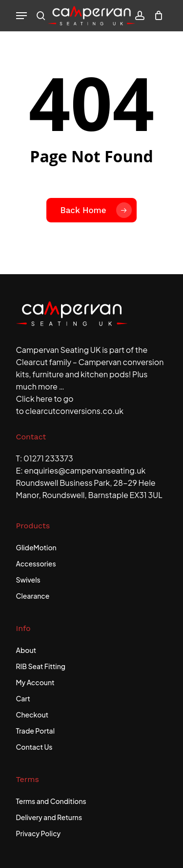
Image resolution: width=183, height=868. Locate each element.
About (26, 650)
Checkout (32, 715)
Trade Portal (36, 731)
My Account (35, 682)
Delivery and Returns (49, 817)
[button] (21, 16)
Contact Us (34, 747)
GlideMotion (36, 547)
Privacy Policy (39, 833)
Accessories (36, 564)
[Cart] (156, 16)
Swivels (28, 580)
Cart (23, 698)
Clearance (33, 596)
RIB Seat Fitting (41, 666)
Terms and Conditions (51, 801)
